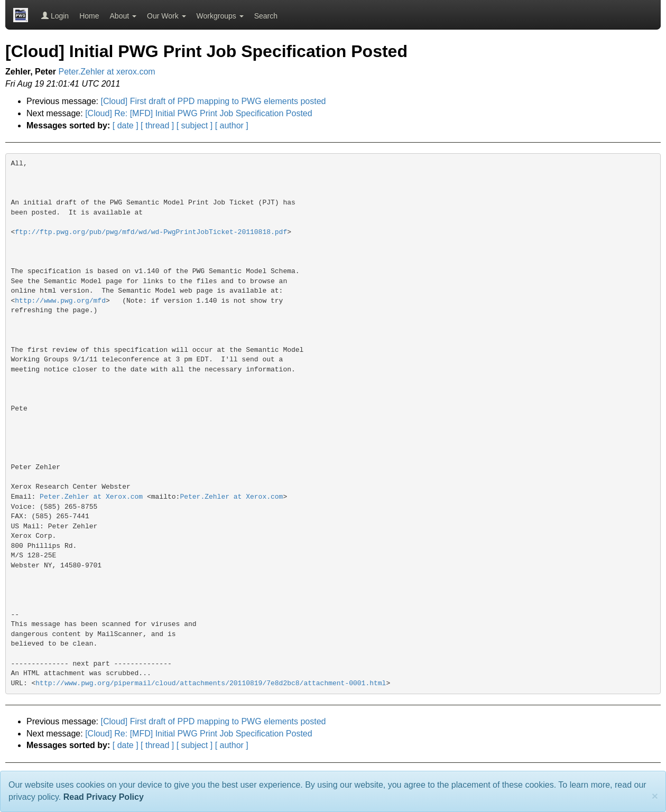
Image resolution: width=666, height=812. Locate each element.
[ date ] (126, 125)
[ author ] (232, 125)
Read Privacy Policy (104, 797)
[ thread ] (157, 125)
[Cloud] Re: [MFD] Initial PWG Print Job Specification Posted (199, 113)
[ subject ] (195, 125)
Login (55, 16)
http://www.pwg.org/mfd (60, 301)
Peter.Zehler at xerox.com (107, 72)
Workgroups (220, 16)
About (123, 16)
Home (89, 16)
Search (266, 16)
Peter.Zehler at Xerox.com (91, 497)
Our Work (166, 16)
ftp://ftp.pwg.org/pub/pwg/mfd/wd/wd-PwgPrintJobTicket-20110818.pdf (151, 232)
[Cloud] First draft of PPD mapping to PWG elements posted (214, 101)
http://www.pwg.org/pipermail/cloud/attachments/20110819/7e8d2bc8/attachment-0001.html (211, 683)
